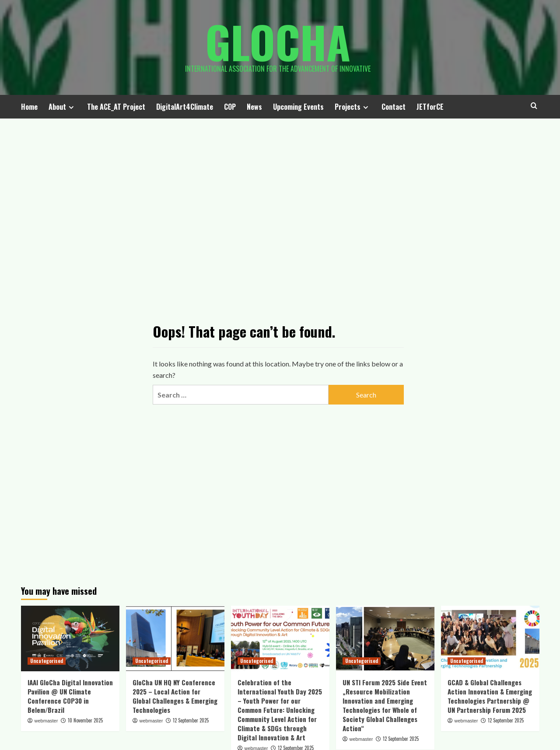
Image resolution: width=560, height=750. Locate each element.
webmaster (46, 721)
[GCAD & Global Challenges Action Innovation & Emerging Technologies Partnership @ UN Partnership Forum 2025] (490, 638)
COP (230, 107)
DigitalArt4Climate (185, 107)
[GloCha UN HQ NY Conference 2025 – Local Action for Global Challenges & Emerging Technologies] (175, 638)
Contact (394, 107)
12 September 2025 (191, 720)
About (62, 107)
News (254, 107)
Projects (353, 107)
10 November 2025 (85, 720)
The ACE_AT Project (116, 107)
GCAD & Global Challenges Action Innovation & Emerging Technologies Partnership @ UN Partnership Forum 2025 (490, 696)
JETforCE (430, 107)
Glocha (278, 42)
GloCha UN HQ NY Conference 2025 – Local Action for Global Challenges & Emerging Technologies (175, 696)
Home (29, 107)
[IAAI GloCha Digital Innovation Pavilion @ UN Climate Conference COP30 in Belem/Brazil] (70, 638)
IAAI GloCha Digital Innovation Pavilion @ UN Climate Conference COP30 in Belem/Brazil (70, 696)
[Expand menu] (71, 107)
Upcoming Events (298, 107)
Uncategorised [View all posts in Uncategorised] (47, 661)
